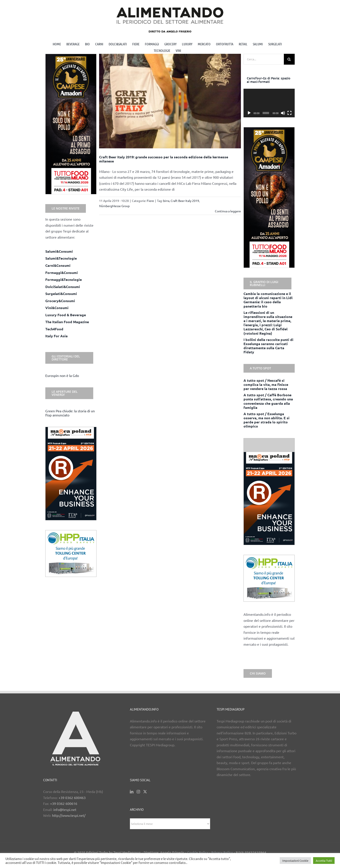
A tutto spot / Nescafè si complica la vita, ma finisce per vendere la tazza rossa (266, 384)
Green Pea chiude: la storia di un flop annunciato (70, 413)
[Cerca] (289, 59)
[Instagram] (138, 792)
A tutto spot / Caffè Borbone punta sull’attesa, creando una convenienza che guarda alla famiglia (268, 401)
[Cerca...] (264, 59)
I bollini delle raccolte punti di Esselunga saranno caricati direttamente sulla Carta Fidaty (268, 346)
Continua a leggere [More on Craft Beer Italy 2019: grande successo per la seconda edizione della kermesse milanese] (228, 211)
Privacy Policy (222, 852)
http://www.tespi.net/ (69, 815)
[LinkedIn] (132, 792)
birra (166, 201)
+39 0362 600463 (72, 798)
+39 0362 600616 (64, 803)
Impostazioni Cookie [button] (295, 861)
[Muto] (283, 113)
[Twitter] (145, 792)
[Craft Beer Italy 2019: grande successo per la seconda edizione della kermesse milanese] (170, 101)
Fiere (150, 201)
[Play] (249, 113)
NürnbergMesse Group (114, 206)
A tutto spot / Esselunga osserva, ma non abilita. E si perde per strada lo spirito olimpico (266, 420)
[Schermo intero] (289, 113)
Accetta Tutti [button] (324, 861)
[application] (269, 103)
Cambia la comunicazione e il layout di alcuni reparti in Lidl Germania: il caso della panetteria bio (268, 300)
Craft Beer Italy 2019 (185, 201)
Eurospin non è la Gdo (62, 375)
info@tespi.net (65, 809)
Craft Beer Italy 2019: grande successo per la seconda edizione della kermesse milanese (164, 159)
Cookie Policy (198, 852)
